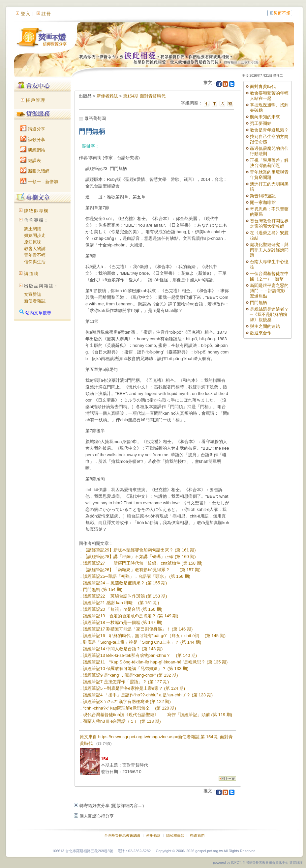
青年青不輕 (35, 255)
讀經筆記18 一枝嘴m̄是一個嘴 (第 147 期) (123, 622)
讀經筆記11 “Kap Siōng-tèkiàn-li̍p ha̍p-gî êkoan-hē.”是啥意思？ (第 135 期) (155, 662)
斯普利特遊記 (263, 196)
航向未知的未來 (265, 117)
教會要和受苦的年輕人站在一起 (269, 96)
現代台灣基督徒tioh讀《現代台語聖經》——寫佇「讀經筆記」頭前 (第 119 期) (158, 715)
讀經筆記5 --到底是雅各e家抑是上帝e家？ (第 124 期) (134, 688)
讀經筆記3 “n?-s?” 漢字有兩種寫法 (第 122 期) (127, 701)
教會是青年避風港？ (269, 130)
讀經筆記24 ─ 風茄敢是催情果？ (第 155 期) (125, 583)
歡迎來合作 (261, 333)
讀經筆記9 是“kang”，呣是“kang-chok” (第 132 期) (131, 675)
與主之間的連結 (265, 326)
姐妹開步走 (35, 235)
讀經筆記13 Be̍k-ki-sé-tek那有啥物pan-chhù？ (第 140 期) (140, 655)
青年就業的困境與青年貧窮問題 (269, 175)
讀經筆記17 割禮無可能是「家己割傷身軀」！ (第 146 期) (138, 629)
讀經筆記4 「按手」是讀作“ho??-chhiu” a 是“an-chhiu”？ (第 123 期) (148, 695)
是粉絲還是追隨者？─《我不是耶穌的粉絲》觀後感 (269, 314)
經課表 (31, 161)
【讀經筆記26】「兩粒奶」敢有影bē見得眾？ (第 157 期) (142, 570)
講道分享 (33, 129)
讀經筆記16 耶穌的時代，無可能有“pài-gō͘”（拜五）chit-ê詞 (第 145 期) (154, 636)
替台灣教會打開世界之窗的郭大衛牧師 (269, 224)
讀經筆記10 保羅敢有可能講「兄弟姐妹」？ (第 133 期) (136, 669)
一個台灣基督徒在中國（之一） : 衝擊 (269, 276)
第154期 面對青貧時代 (144, 96)
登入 (26, 14)
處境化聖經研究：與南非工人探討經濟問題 (269, 250)
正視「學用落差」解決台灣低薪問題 (269, 163)
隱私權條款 (175, 835)
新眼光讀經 (35, 171)
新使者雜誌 (35, 301)
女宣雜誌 (33, 294)
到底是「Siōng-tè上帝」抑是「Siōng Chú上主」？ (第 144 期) (142, 642)
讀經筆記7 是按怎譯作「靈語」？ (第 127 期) (126, 682)
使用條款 (153, 835)
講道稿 (31, 274)
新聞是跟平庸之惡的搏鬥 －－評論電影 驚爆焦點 (269, 291)
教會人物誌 (35, 249)
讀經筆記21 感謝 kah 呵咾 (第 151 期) (121, 603)
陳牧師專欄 (36, 211)
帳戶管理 (36, 100)
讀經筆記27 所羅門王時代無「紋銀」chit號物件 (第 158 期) (143, 563)
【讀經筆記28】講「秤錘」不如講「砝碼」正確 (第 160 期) (139, 557)
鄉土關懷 (33, 229)
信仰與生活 (35, 262)
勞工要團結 (261, 123)
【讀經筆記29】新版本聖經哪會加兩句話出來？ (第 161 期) (139, 550)
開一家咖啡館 (263, 202)
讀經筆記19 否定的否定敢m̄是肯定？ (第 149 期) (131, 616)
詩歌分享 (33, 140)
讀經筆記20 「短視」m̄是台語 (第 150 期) (123, 609)
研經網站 (33, 150)
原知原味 (33, 242)
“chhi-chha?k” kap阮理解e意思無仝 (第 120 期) (130, 708)
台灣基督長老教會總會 (122, 835)
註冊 (46, 14)
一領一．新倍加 (39, 182)
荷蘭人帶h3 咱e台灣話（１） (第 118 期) (122, 721)
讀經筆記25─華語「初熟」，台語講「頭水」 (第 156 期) (137, 576)
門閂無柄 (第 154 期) (103, 589)
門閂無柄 (259, 303)
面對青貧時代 (263, 86)
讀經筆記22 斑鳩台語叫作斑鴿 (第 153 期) (125, 596)
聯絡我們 (197, 835)
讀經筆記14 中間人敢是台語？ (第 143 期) (123, 649)
